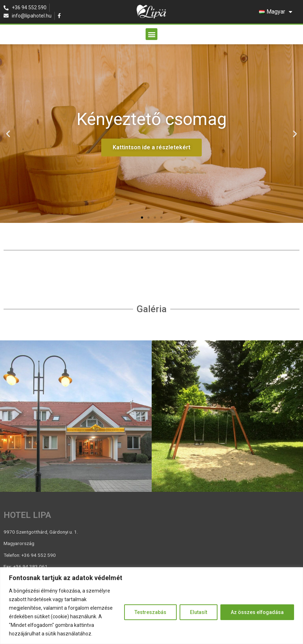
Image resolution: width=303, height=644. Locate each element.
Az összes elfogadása (257, 612)
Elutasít (199, 612)
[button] (151, 34)
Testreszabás (150, 612)
